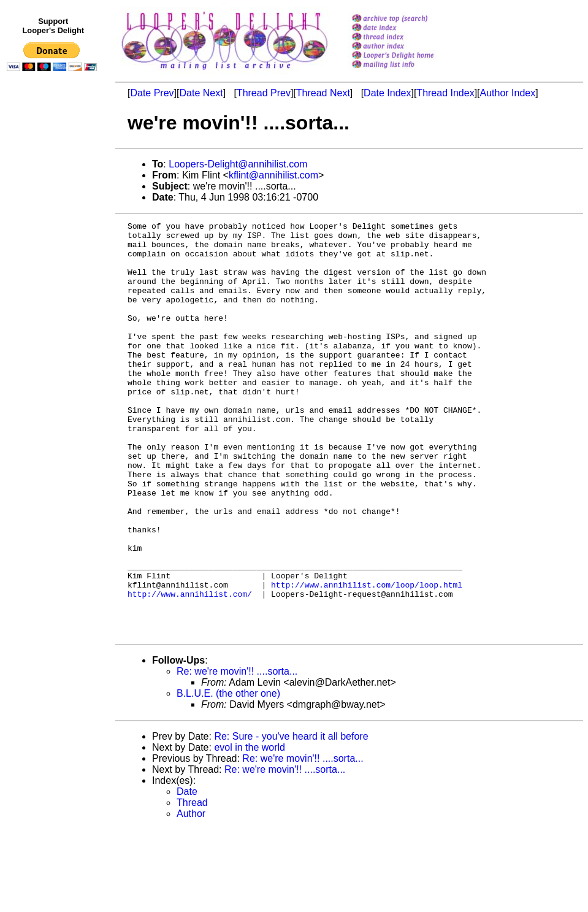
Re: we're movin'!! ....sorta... (237, 754)
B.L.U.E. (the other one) (228, 776)
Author (191, 896)
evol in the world (250, 830)
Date (187, 874)
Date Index (387, 93)
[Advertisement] (54, 329)
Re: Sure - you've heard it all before (291, 819)
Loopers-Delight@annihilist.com (238, 164)
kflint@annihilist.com (273, 175)
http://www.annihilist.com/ (190, 669)
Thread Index (445, 93)
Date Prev (152, 93)
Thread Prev (264, 93)
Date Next (201, 93)
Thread (192, 885)
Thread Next (323, 93)
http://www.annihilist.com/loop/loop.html (367, 658)
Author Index (508, 93)
